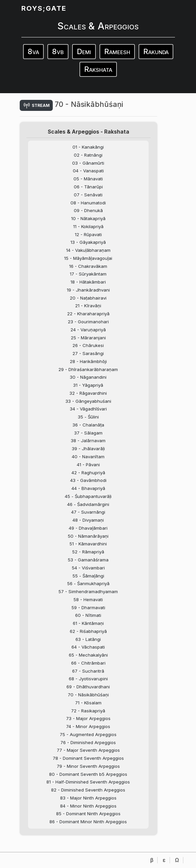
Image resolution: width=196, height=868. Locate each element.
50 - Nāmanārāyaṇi (88, 536)
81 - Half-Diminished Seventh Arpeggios (88, 782)
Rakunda (156, 51)
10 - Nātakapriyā (88, 218)
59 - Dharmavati (88, 607)
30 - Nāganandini (88, 377)
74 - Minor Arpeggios (88, 726)
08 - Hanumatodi (88, 203)
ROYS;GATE (44, 8)
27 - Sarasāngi (88, 353)
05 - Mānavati (88, 179)
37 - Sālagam (88, 433)
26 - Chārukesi (88, 345)
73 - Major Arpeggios (88, 718)
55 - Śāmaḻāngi (88, 576)
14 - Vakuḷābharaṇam (88, 250)
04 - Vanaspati (88, 171)
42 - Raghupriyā (88, 473)
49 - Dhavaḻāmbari (88, 528)
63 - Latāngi (88, 639)
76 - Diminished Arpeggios (88, 742)
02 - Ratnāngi (88, 155)
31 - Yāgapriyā (88, 385)
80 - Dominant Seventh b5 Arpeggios (88, 774)
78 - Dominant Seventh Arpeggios (88, 758)
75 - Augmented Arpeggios (88, 734)
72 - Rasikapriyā (88, 711)
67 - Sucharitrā (88, 671)
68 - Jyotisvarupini (88, 679)
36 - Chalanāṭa (88, 425)
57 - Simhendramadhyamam (88, 591)
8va (33, 51)
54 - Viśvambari (88, 568)
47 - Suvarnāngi (88, 512)
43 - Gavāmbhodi (88, 480)
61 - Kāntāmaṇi (88, 623)
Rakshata (98, 69)
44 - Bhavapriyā (88, 488)
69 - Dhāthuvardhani (88, 687)
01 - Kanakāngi (88, 147)
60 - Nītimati (88, 615)
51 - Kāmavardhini (88, 544)
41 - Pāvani (88, 465)
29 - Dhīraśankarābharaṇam (88, 369)
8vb (58, 51)
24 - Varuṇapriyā (88, 330)
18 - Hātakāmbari (88, 282)
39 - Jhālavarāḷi (88, 449)
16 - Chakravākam (88, 266)
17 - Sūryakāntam (88, 274)
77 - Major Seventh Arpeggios (88, 750)
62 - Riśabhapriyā (88, 631)
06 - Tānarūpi (88, 187)
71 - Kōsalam (88, 703)
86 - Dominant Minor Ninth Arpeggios (88, 822)
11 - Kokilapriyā (88, 226)
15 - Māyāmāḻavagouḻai (88, 258)
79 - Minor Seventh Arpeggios (88, 766)
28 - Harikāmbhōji (88, 361)
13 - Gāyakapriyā (88, 242)
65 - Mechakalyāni (88, 655)
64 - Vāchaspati (88, 647)
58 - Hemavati (88, 599)
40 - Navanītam (88, 457)
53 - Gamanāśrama (88, 560)
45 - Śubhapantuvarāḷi (88, 496)
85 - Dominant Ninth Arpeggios (88, 814)
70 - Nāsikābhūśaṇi (88, 695)
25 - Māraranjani (88, 338)
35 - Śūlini (88, 417)
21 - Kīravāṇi (88, 306)
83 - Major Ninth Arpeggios (88, 798)
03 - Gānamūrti (88, 163)
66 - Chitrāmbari (88, 663)
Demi (84, 51)
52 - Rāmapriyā (88, 552)
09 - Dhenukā (88, 210)
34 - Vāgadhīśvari (88, 409)
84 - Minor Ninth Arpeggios (88, 806)
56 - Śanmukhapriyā (88, 583)
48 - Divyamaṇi (88, 520)
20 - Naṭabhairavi (88, 298)
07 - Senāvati (88, 195)
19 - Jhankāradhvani (88, 290)
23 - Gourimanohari (88, 322)
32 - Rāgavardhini (88, 393)
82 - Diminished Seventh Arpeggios (88, 790)
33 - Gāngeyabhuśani (88, 401)
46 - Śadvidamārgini (88, 504)
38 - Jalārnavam (88, 441)
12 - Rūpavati (88, 234)
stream (36, 105)
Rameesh (117, 51)
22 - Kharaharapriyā (88, 314)
